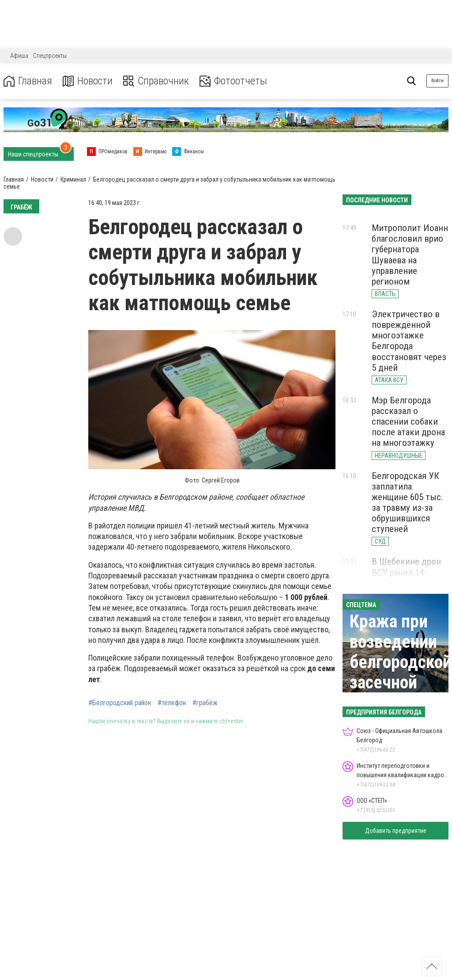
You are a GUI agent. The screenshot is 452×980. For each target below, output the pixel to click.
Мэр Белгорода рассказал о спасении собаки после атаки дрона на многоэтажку (408, 422)
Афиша (19, 56)
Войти (437, 81)
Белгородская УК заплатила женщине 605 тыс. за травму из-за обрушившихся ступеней (407, 503)
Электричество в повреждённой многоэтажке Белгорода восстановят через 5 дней (409, 341)
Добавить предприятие (396, 831)
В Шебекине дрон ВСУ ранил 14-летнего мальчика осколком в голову (410, 577)
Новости (88, 81)
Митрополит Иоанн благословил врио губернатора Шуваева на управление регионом (410, 255)
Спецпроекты (50, 56)
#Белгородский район (120, 703)
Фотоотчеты (233, 81)
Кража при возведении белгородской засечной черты (401, 662)
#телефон (172, 703)
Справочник (156, 81)
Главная (28, 81)
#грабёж (205, 703)
